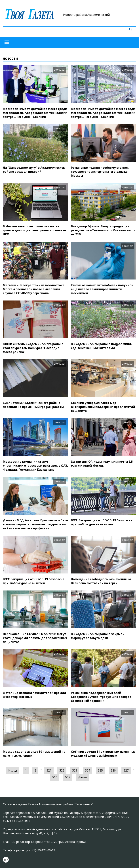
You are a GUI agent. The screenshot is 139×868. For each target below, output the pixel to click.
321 (49, 770)
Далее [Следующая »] (82, 777)
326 (113, 770)
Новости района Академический (86, 15)
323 (75, 770)
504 (55, 777)
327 (126, 770)
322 (62, 770)
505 (68, 777)
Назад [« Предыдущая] (13, 770)
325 (100, 770)
